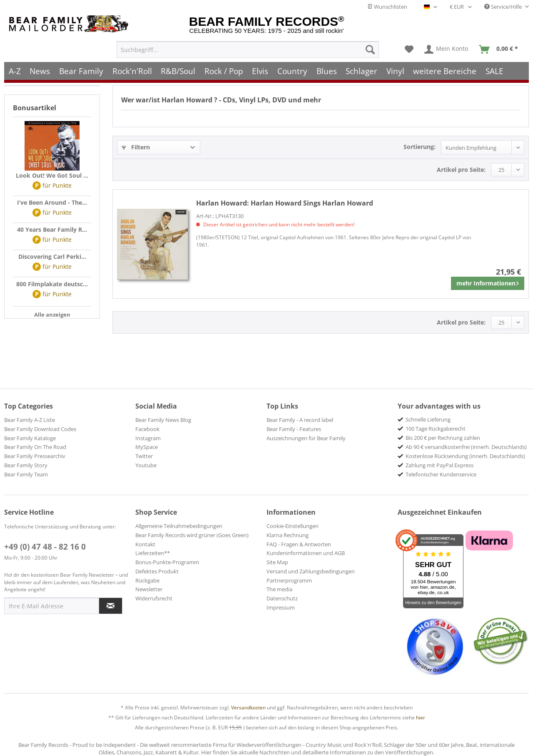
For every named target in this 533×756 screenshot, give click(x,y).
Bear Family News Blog (163, 420)
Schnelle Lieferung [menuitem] (428, 419)
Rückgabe (147, 580)
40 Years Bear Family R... (52, 229)
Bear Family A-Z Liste (30, 420)
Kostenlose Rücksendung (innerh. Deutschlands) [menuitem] (465, 456)
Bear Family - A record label (300, 420)
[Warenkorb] (500, 48)
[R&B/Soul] (178, 70)
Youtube (146, 465)
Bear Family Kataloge (30, 438)
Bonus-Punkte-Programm (167, 562)
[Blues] (327, 70)
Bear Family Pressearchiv (35, 456)
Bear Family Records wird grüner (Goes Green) (192, 535)
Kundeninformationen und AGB (306, 553)
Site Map (277, 562)
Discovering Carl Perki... (52, 257)
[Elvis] (260, 70)
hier (421, 718)
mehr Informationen (488, 282)
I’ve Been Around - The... (52, 202)
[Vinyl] (395, 70)
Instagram (148, 438)
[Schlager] (361, 70)
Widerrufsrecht (154, 598)
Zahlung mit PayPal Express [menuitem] (440, 465)
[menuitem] (248, 48)
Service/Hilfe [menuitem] (504, 7)
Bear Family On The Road (35, 447)
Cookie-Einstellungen (293, 526)
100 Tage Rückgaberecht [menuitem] (436, 429)
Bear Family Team (26, 474)
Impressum (281, 607)
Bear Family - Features (294, 429)
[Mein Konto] (447, 48)
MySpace (147, 447)
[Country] (292, 70)
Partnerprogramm (289, 580)
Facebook (147, 429)
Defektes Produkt (157, 571)
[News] (40, 70)
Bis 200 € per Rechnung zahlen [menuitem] (443, 438)
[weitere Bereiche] (445, 70)
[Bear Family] (81, 70)
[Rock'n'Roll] (132, 70)
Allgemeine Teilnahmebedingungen (179, 526)
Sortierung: (420, 147)
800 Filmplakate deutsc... (52, 284)
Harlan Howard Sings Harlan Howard (285, 203)
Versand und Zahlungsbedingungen (311, 571)
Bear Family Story (26, 465)
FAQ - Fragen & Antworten (299, 544)
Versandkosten (248, 708)
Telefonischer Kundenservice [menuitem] (441, 474)
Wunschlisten (387, 7)
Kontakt (145, 544)
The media (279, 589)
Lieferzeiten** (153, 553)
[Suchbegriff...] (248, 48)
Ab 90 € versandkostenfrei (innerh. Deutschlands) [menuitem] (466, 447)
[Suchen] (370, 48)
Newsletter (149, 589)
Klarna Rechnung (288, 535)
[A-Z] (15, 70)
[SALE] (494, 70)
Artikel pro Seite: (461, 170)
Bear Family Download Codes (40, 429)
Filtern (136, 147)
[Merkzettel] (409, 48)
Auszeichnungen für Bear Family (306, 438)
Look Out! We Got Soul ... (52, 175)
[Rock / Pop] (224, 70)
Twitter (144, 456)
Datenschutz (282, 598)
